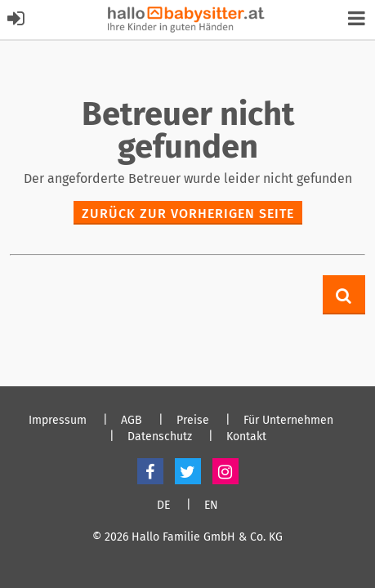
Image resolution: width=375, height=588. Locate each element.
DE (163, 506)
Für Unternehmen (288, 421)
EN (211, 506)
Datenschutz (160, 437)
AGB (132, 421)
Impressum (58, 421)
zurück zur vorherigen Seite (188, 214)
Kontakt (246, 437)
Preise (193, 421)
